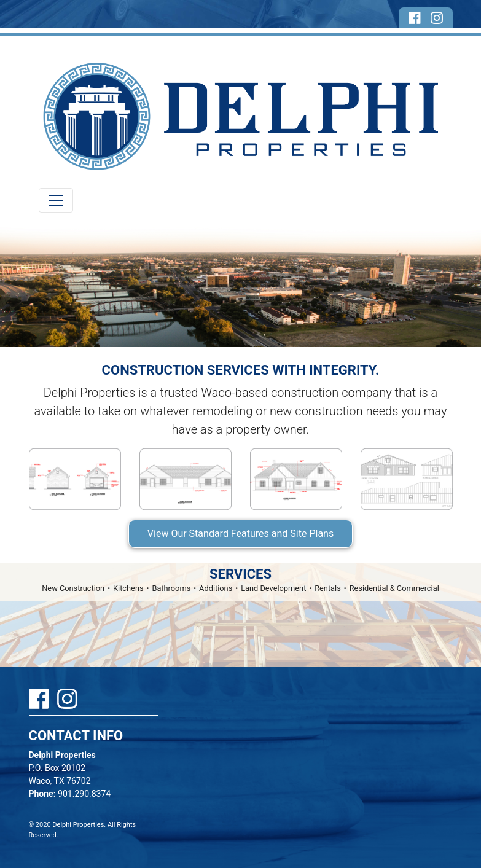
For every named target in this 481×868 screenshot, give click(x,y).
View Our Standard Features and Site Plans (240, 534)
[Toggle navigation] (56, 200)
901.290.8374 (70, 794)
